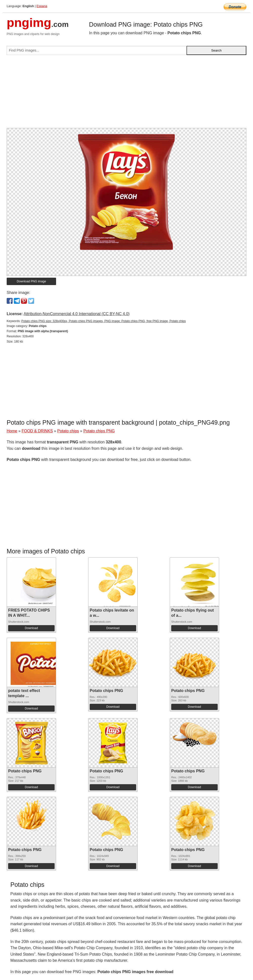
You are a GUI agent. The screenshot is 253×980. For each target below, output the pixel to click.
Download (31, 628)
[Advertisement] (126, 93)
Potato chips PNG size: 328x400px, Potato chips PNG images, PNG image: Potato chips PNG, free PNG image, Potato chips (104, 321)
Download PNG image (32, 281)
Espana (42, 6)
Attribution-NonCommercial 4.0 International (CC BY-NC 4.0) (76, 314)
